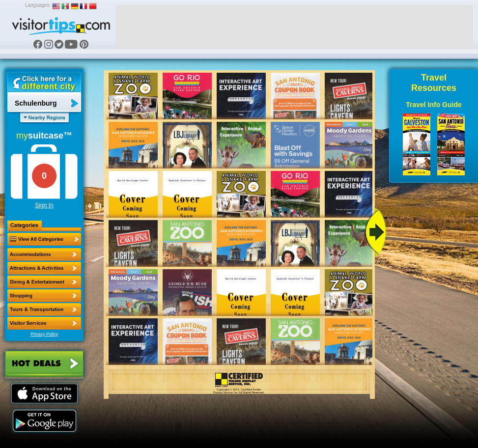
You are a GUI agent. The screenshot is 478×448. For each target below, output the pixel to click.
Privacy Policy (44, 334)
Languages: (38, 5)
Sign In (44, 205)
